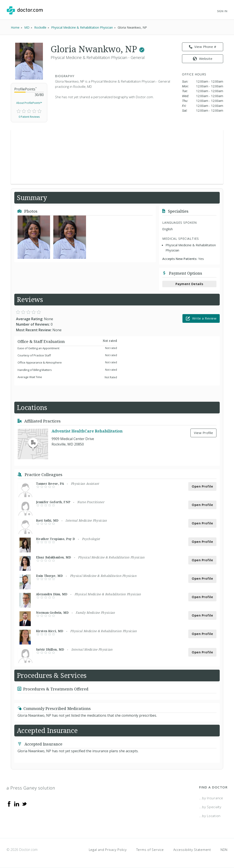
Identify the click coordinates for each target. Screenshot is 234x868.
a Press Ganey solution (31, 788)
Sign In (222, 11)
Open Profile (202, 486)
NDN (224, 850)
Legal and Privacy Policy (108, 850)
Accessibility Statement (192, 850)
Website (203, 59)
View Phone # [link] (203, 47)
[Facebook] (9, 804)
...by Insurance (211, 798)
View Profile (203, 433)
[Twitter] (24, 804)
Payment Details (189, 284)
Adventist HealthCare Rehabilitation (87, 431)
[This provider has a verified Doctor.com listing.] (142, 49)
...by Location (210, 816)
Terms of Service (150, 850)
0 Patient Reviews (29, 117)
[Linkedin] (17, 804)
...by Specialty (210, 807)
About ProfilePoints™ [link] (29, 103)
